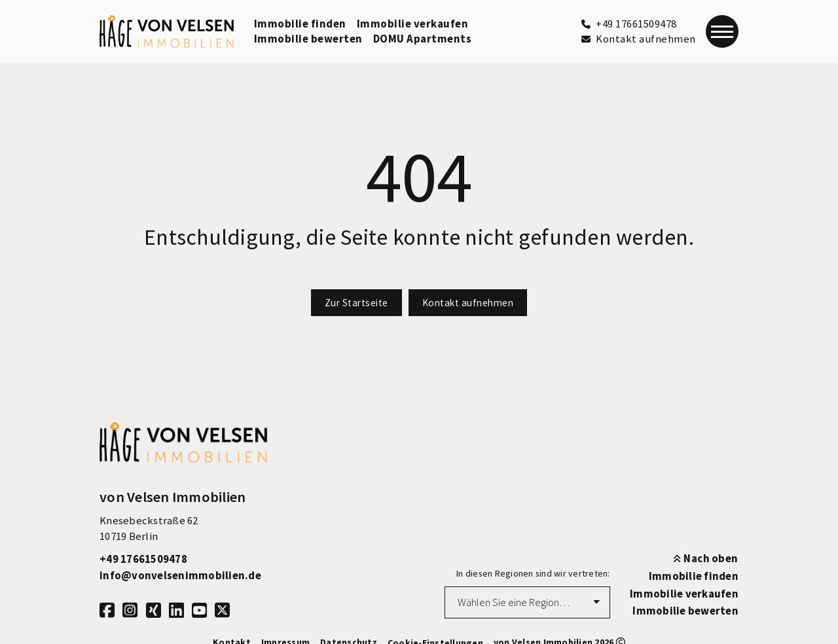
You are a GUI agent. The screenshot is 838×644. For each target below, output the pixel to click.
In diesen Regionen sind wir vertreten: (533, 573)
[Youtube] (199, 610)
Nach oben (706, 559)
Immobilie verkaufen (413, 24)
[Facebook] (107, 610)
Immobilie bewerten (308, 39)
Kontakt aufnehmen (468, 303)
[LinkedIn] (176, 610)
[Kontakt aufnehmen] (639, 39)
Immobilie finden (300, 24)
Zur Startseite (356, 303)
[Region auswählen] (527, 603)
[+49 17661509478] (629, 24)
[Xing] (154, 610)
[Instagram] (130, 610)
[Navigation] (722, 31)
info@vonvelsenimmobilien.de (180, 576)
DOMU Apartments (423, 39)
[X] (222, 610)
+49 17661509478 (143, 559)
